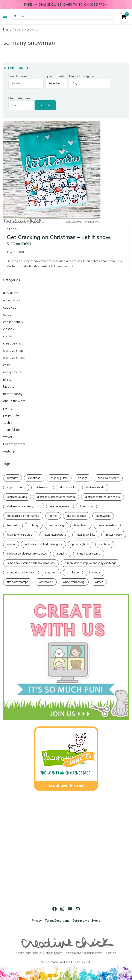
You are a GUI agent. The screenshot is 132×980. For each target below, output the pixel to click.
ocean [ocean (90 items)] (11, 544)
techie (8, 423)
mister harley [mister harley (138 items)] (114, 535)
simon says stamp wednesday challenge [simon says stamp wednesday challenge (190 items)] (91, 563)
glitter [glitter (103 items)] (53, 516)
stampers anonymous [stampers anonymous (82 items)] (21, 573)
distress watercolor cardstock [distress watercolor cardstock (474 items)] (56, 497)
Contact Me (81, 921)
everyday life (13, 372)
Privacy (37, 921)
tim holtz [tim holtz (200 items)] (95, 573)
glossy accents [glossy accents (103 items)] (77, 516)
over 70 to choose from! (86, 5)
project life (11, 415)
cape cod (10, 308)
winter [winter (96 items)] (99, 582)
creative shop (13, 351)
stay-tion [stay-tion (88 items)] (51, 573)
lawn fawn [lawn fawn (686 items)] (81, 525)
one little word (14, 401)
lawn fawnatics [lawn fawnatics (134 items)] (107, 525)
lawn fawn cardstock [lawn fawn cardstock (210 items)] (20, 535)
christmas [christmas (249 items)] (34, 478)
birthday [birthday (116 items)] (13, 478)
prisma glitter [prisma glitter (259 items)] (81, 544)
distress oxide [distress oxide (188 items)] (95, 488)
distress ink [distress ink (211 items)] (43, 488)
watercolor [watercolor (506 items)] (46, 582)
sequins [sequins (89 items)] (62, 554)
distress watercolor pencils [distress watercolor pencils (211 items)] (102, 497)
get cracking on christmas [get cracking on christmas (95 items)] (23, 516)
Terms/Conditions (57, 921)
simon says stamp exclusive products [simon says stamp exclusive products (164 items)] (31, 563)
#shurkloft (11, 293)
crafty (8, 336)
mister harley (13, 394)
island (7, 380)
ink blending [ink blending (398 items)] (56, 525)
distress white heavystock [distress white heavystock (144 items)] (24, 506)
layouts (9, 387)
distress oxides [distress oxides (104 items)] (17, 497)
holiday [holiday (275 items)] (34, 525)
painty (8, 408)
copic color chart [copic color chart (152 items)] (108, 478)
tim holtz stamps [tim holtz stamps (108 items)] (18, 582)
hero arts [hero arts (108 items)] (13, 525)
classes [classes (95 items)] (83, 478)
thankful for (12, 430)
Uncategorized (14, 444)
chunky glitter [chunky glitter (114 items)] (59, 478)
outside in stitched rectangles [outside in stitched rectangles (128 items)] (43, 544)
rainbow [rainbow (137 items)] (105, 544)
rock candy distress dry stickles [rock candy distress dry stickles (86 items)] (27, 554)
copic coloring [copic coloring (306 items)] (16, 488)
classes (8, 329)
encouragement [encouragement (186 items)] (60, 506)
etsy (7, 365)
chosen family (13, 322)
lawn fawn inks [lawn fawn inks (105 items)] (86, 535)
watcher (9, 451)
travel (8, 437)
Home (7, 30)
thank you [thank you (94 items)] (73, 573)
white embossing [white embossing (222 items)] (74, 582)
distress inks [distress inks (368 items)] (68, 488)
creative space (14, 358)
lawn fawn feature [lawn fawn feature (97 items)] (55, 535)
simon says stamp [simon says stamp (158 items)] (89, 554)
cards (12, 229)
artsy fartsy (12, 300)
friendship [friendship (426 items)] (86, 506)
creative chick (13, 343)
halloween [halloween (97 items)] (103, 516)
